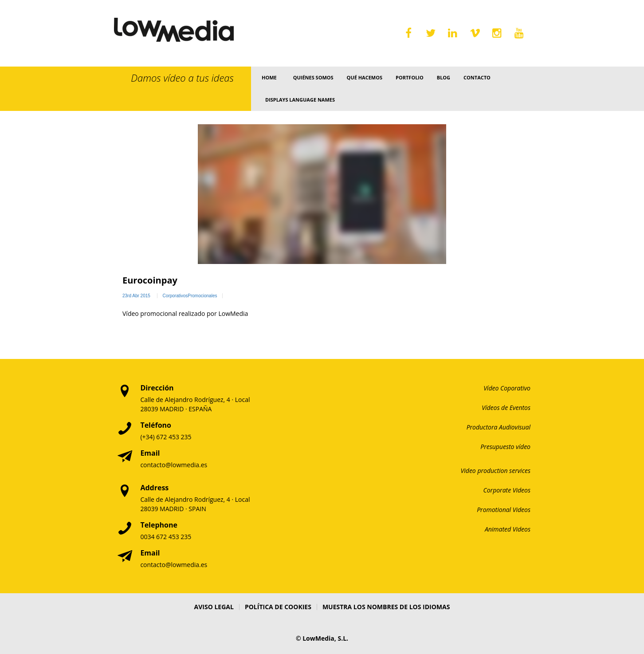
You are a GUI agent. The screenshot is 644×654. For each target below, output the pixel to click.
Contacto (477, 77)
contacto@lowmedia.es (174, 465)
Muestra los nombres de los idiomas (386, 607)
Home (269, 77)
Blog (444, 77)
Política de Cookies (278, 607)
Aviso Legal (214, 607)
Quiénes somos (313, 77)
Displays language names (300, 100)
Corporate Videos (507, 490)
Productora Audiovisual (499, 427)
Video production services (496, 471)
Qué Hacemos (365, 77)
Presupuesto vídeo (505, 447)
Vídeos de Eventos (506, 408)
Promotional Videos (504, 510)
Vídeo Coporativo (507, 388)
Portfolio (410, 77)
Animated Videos (508, 529)
